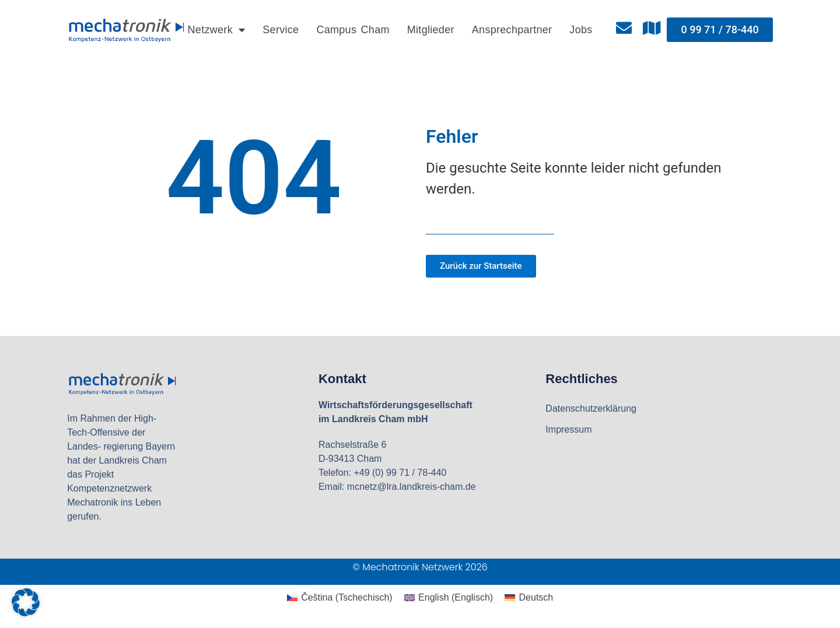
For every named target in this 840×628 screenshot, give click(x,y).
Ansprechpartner (512, 30)
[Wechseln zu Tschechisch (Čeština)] (340, 598)
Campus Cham (353, 30)
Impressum (568, 429)
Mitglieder (431, 30)
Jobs (581, 30)
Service (281, 30)
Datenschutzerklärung (591, 408)
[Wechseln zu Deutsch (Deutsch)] (529, 598)
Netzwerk (217, 30)
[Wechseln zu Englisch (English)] (449, 598)
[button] (26, 602)
